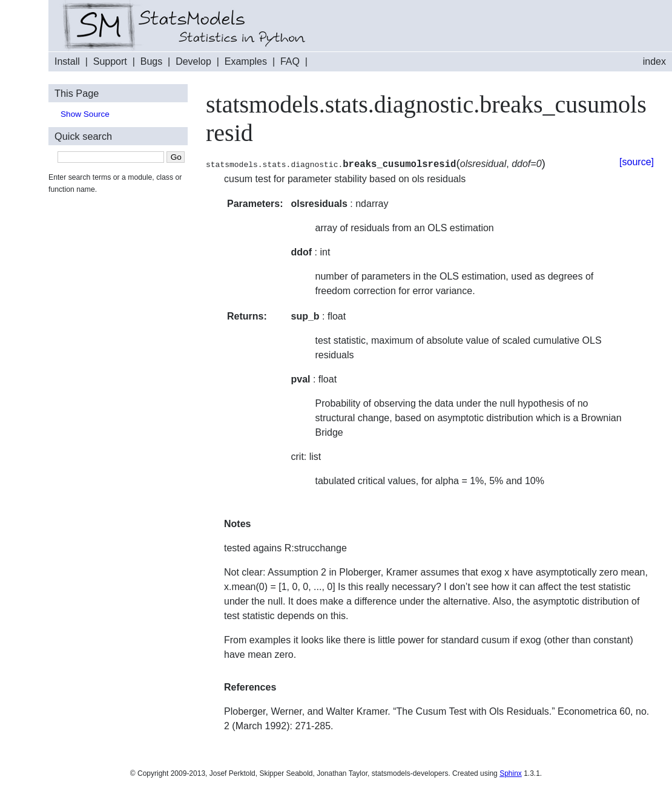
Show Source (85, 114)
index (654, 61)
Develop (193, 61)
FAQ (290, 61)
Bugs (151, 61)
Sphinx (511, 773)
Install (67, 61)
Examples (246, 61)
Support (110, 61)
